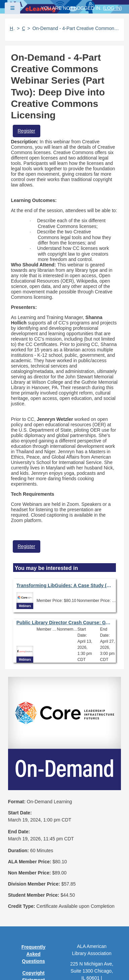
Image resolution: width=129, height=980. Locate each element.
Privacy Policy (33, 889)
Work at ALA (33, 943)
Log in (112, 8)
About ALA (33, 955)
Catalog (23, 28)
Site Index (33, 920)
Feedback (33, 931)
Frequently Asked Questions (34, 851)
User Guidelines (34, 904)
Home (12, 28)
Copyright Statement (34, 874)
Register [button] (27, 131)
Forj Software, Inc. (88, 964)
